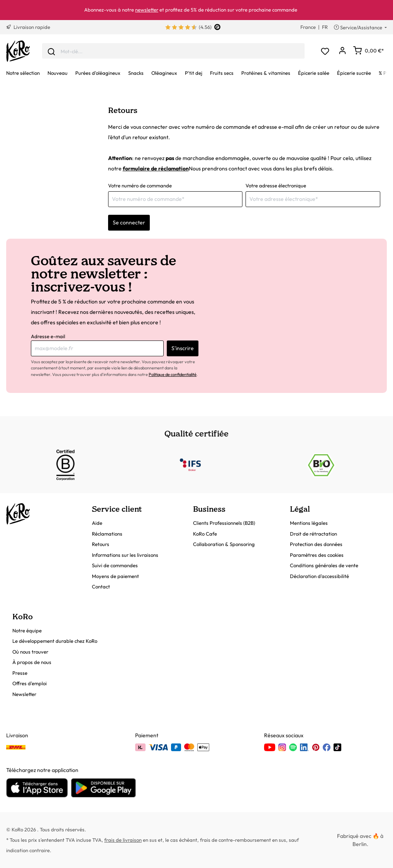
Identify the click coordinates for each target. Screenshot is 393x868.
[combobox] (173, 51)
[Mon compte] (342, 51)
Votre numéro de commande (140, 185)
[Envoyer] (51, 51)
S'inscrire (183, 348)
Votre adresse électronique (276, 185)
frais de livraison (123, 840)
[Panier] (368, 51)
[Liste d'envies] (325, 51)
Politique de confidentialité (173, 374)
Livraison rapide (28, 27)
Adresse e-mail (48, 336)
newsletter (147, 10)
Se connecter (129, 222)
